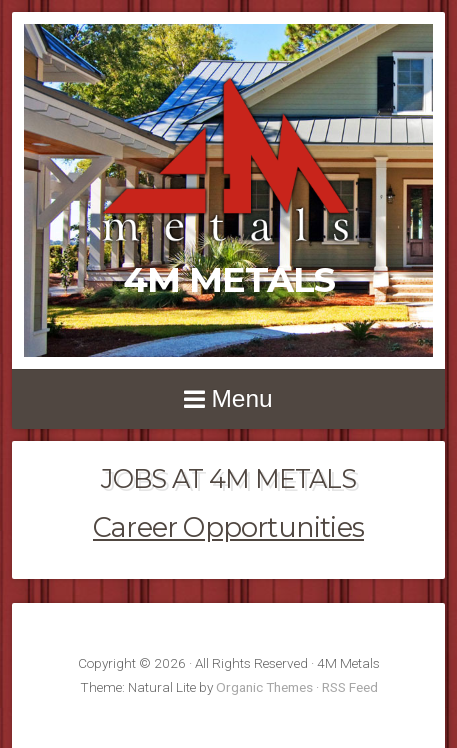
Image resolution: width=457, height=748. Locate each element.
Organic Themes (264, 687)
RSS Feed (350, 687)
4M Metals (229, 279)
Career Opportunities (228, 527)
